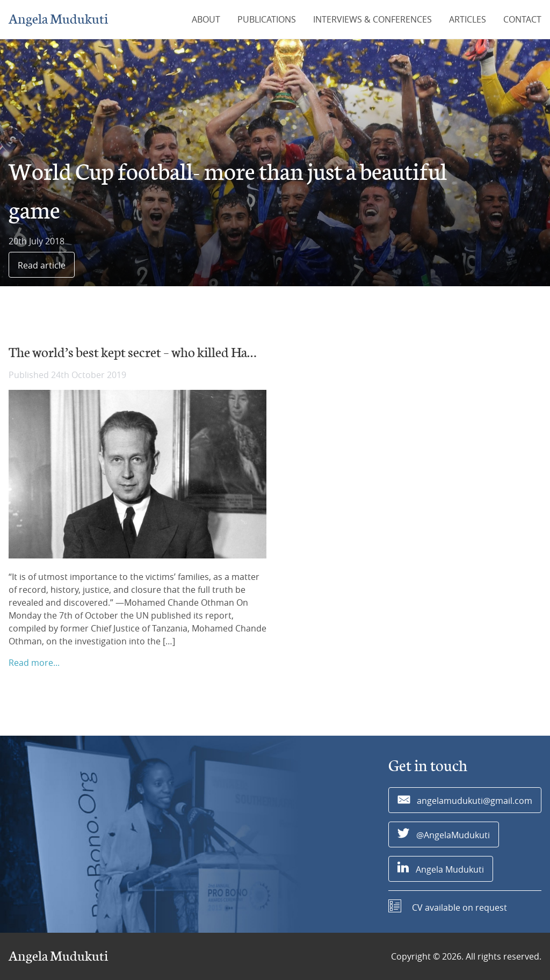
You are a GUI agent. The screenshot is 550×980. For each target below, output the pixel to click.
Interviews (372, 19)
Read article (42, 265)
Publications (267, 19)
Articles (468, 19)
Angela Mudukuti (58, 19)
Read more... (34, 663)
